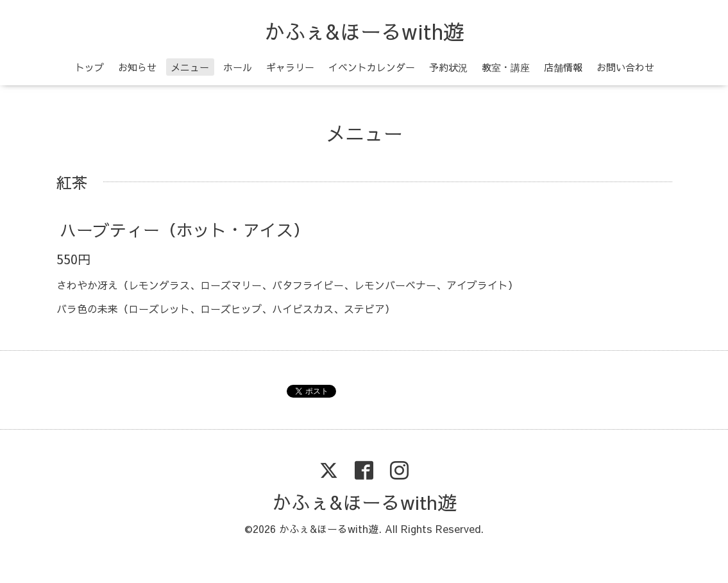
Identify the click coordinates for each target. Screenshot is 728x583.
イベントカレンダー (372, 67)
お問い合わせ (625, 67)
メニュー (190, 67)
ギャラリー (290, 67)
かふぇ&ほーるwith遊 (364, 31)
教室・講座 (506, 67)
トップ (89, 67)
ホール (238, 67)
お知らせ (137, 67)
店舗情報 (563, 67)
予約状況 (448, 67)
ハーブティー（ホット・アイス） (185, 230)
